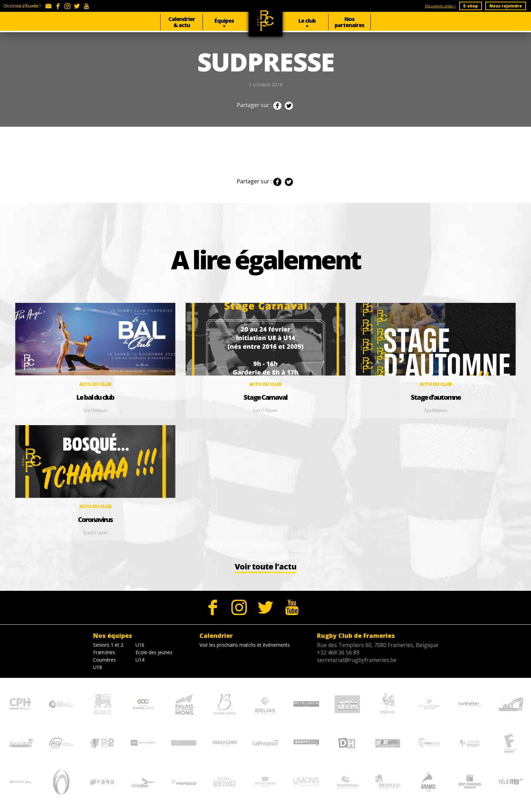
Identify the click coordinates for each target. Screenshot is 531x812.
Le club (307, 21)
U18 (98, 671)
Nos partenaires (349, 22)
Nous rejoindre (506, 6)
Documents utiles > (440, 6)
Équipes (224, 21)
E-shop (471, 6)
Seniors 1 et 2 (108, 649)
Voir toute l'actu (265, 570)
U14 (140, 663)
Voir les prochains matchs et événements (245, 649)
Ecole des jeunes (154, 656)
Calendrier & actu (182, 22)
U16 (140, 649)
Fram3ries (104, 656)
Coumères (104, 663)
